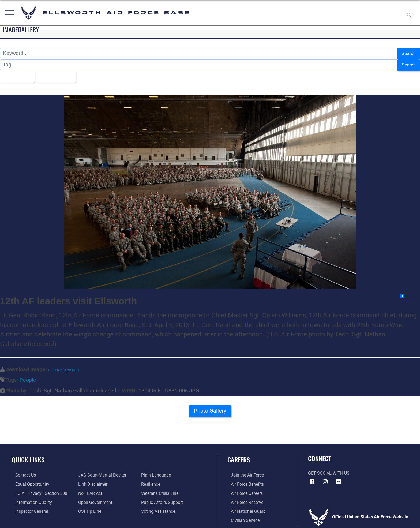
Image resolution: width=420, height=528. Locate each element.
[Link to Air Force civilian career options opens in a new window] (242, 517)
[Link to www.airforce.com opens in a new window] (244, 472)
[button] (9, 13)
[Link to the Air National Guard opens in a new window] (245, 508)
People (28, 377)
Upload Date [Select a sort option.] (61, 74)
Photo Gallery (210, 409)
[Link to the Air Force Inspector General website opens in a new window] (28, 508)
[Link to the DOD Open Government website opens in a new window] (94, 499)
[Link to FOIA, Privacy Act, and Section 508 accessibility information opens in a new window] (38, 490)
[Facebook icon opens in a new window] (312, 479)
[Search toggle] (410, 13)
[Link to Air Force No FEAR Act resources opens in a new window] (89, 490)
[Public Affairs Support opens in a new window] (163, 499)
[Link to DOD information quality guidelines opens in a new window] (30, 499)
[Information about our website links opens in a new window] (92, 481)
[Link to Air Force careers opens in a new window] (243, 490)
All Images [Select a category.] (17, 74)
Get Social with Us (329, 470)
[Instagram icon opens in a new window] (325, 479)
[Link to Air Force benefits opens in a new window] (244, 481)
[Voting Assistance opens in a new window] (159, 508)
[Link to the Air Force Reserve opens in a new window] (244, 499)
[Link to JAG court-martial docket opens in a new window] (101, 472)
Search (407, 53)
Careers (239, 456)
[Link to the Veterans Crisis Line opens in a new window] (161, 490)
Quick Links (28, 456)
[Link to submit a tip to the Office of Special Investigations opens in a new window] (89, 508)
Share (410, 293)
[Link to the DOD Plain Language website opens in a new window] (157, 472)
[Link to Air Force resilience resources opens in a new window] (152, 481)
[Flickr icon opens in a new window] (339, 479)
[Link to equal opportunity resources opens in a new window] (29, 481)
